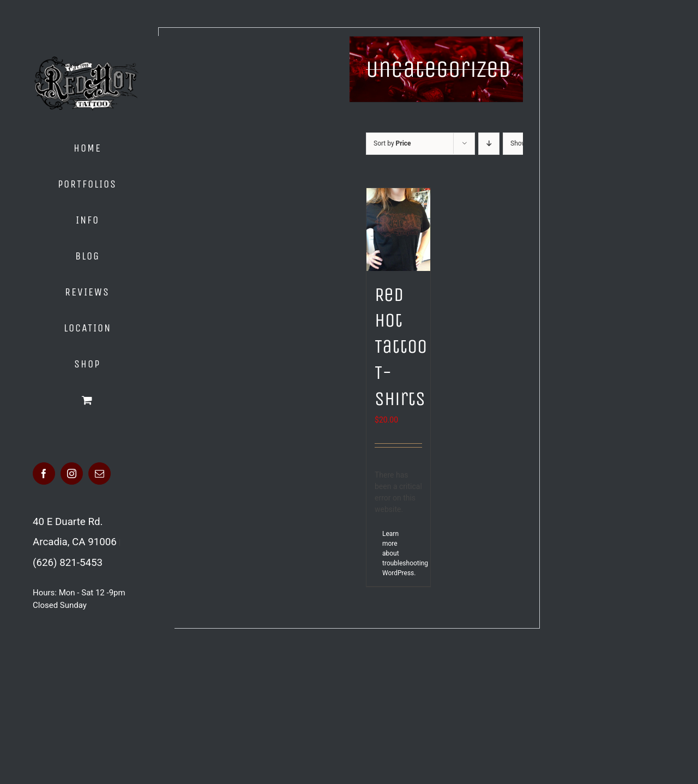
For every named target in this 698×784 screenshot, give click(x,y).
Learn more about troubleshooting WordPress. (390, 553)
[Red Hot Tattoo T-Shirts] (398, 230)
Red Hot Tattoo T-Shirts (401, 347)
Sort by (392, 143)
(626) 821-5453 (68, 563)
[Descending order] (489, 144)
